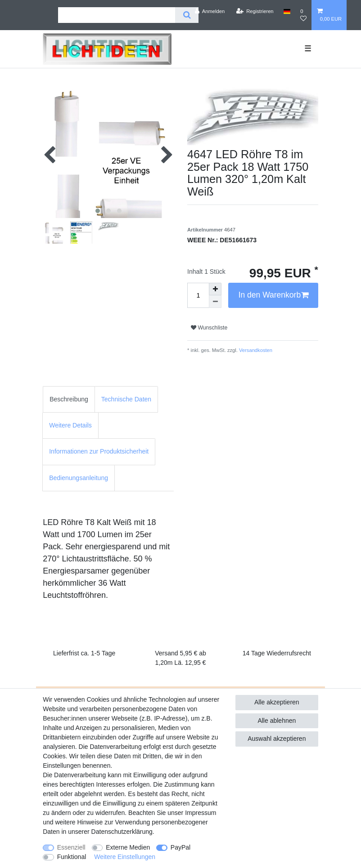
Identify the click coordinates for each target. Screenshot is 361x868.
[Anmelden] (210, 11)
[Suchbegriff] (117, 15)
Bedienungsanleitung (79, 478)
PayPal (180, 847)
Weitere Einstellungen (125, 857)
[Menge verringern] (215, 302)
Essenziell (71, 847)
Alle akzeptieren (277, 702)
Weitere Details (70, 425)
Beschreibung (69, 399)
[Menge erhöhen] (215, 289)
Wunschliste (209, 328)
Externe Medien (128, 847)
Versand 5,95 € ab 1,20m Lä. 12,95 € (180, 658)
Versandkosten (255, 350)
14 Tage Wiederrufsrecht (277, 653)
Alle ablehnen (277, 721)
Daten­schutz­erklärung (122, 832)
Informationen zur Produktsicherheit (99, 451)
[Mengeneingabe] (198, 295)
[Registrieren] (255, 11)
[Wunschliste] (303, 15)
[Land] (287, 11)
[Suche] (187, 15)
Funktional (72, 857)
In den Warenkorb (273, 295)
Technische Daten (126, 399)
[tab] (69, 399)
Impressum (201, 813)
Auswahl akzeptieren (277, 739)
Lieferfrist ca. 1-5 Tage (84, 653)
